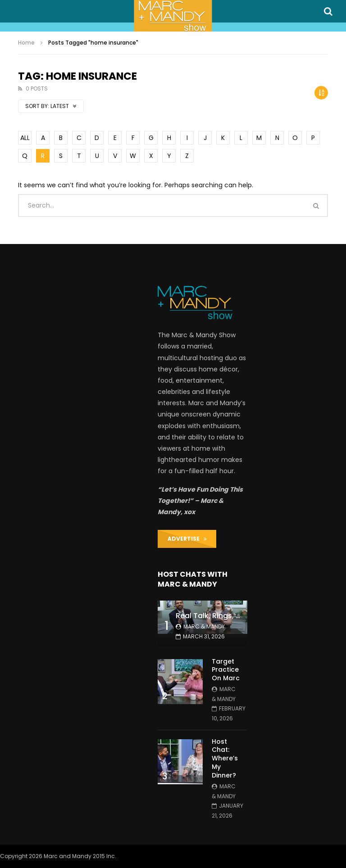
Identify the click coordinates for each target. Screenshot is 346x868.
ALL (25, 138)
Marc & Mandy (204, 626)
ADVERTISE (187, 539)
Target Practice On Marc (226, 670)
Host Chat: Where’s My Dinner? (225, 759)
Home (26, 43)
